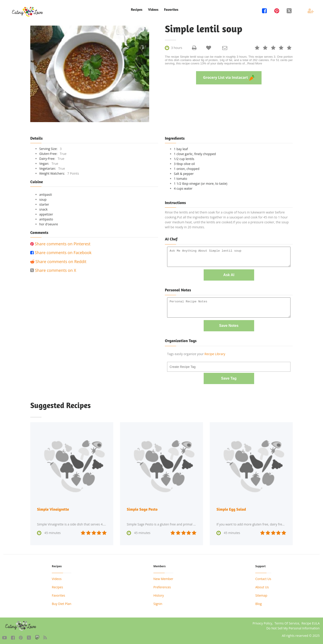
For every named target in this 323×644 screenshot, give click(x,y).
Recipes (136, 10)
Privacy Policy (262, 622)
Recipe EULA (311, 622)
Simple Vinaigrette (53, 508)
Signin (158, 602)
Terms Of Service (287, 622)
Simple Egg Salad (232, 508)
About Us (262, 586)
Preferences (162, 586)
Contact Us (263, 577)
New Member (163, 577)
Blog (259, 602)
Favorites (171, 10)
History (159, 594)
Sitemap (261, 594)
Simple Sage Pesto (143, 508)
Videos (153, 10)
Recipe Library (215, 353)
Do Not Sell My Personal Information (293, 627)
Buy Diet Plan (62, 602)
